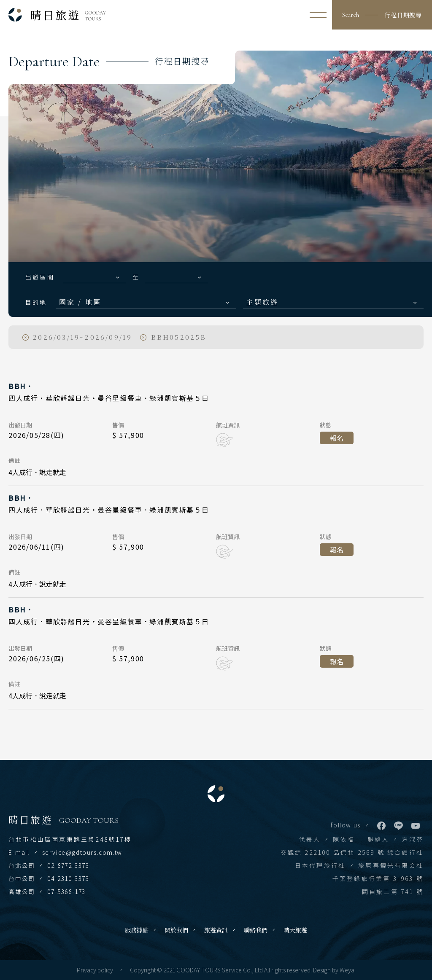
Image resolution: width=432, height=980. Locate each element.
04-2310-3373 (68, 878)
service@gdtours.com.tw (82, 852)
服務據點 (137, 930)
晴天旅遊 (295, 930)
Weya (347, 970)
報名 (337, 438)
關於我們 (176, 930)
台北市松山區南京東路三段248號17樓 (70, 839)
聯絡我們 (256, 930)
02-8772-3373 (68, 865)
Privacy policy (95, 970)
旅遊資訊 (216, 930)
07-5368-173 (66, 891)
